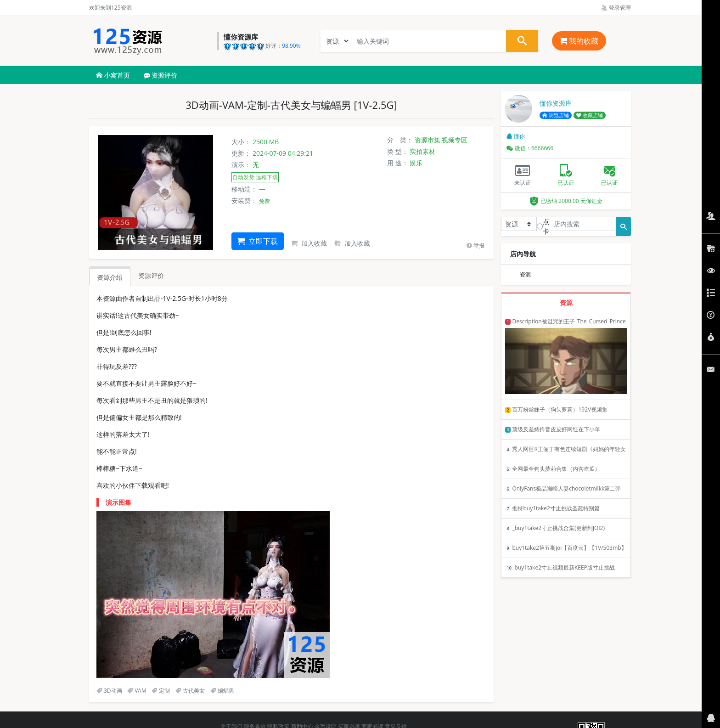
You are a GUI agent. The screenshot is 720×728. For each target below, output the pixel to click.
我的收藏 (579, 41)
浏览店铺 (556, 115)
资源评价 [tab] (151, 275)
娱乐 (416, 163)
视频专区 (455, 140)
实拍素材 (422, 151)
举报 (475, 245)
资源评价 (161, 75)
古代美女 (190, 691)
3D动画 (109, 691)
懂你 (516, 136)
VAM (137, 691)
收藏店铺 (590, 115)
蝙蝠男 (222, 691)
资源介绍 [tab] (110, 277)
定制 (161, 691)
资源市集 (427, 140)
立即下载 (258, 241)
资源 (525, 274)
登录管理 (616, 8)
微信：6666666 (530, 148)
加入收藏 (309, 243)
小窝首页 (113, 75)
